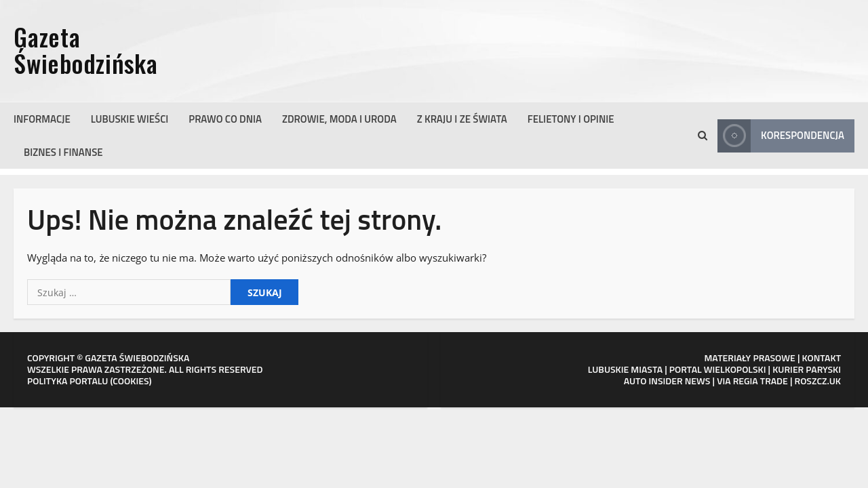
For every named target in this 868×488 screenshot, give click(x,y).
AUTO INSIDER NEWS (667, 381)
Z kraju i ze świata (462, 119)
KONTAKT (822, 358)
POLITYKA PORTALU (67, 381)
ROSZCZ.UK (818, 381)
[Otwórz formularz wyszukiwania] (703, 136)
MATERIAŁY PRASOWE (749, 358)
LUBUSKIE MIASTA (625, 369)
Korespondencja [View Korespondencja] (781, 136)
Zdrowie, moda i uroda (339, 119)
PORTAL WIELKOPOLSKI (718, 369)
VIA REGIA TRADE (752, 381)
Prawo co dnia (225, 119)
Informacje (42, 119)
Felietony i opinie (571, 119)
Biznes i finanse (63, 152)
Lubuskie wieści (130, 119)
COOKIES (131, 381)
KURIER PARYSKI (807, 369)
